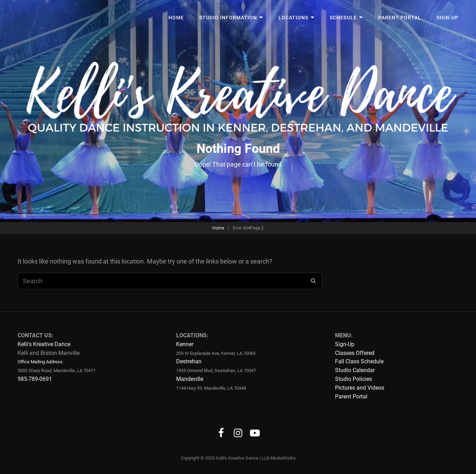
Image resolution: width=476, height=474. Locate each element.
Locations (293, 18)
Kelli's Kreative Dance (44, 344)
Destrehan (189, 361)
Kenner (185, 344)
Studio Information (228, 18)
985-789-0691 (35, 379)
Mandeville (190, 379)
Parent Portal (400, 18)
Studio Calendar (355, 370)
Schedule (343, 18)
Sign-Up (448, 18)
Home (176, 18)
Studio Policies (353, 379)
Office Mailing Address (40, 362)
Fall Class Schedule (359, 361)
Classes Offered (355, 353)
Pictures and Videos (360, 388)
